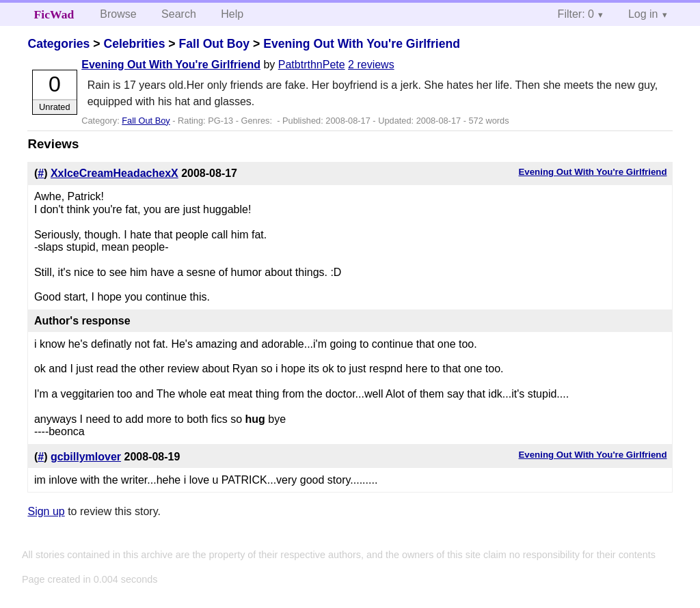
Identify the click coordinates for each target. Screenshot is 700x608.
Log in (643, 14)
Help (232, 14)
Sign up (46, 511)
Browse (118, 14)
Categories (58, 44)
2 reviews (371, 65)
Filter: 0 (576, 14)
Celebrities (134, 44)
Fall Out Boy (214, 44)
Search (179, 14)
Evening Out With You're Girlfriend (362, 44)
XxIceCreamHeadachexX (115, 173)
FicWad (54, 14)
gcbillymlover (86, 457)
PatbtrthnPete (312, 65)
